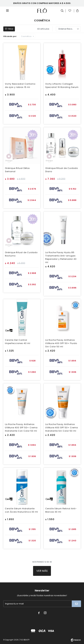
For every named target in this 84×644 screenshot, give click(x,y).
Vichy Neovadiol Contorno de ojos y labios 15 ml (20, 86)
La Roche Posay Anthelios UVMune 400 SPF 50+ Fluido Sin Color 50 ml (61, 343)
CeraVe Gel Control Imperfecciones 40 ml (18, 342)
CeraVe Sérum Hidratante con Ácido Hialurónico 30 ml (21, 510)
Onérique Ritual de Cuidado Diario (62, 170)
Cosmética (26, 36)
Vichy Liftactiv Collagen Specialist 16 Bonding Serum (62, 86)
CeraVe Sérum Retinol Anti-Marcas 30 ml (61, 510)
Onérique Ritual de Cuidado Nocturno (21, 254)
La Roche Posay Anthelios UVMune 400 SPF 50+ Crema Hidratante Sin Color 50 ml (62, 428)
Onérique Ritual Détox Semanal (17, 170)
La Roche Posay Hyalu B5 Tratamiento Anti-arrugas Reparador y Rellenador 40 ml (61, 257)
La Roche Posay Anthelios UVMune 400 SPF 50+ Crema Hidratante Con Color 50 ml (21, 428)
